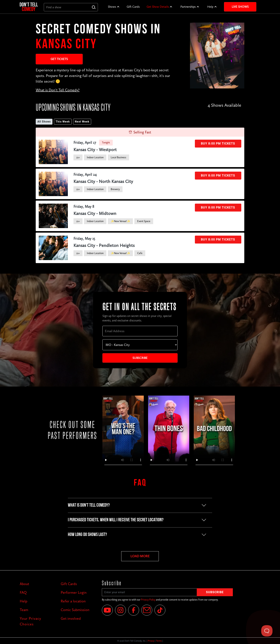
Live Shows (240, 7)
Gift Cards (133, 7)
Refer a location (73, 601)
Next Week (82, 122)
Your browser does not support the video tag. (123, 432)
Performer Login (74, 592)
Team (24, 610)
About (24, 584)
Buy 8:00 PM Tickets (218, 144)
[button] (114, 7)
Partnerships (188, 7)
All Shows (44, 122)
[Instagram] (120, 610)
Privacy (151, 641)
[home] (29, 7)
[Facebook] (134, 610)
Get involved (71, 618)
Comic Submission (75, 610)
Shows (112, 7)
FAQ (23, 592)
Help (210, 7)
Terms (159, 641)
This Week (63, 122)
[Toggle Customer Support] (267, 631)
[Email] (147, 610)
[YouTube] (107, 610)
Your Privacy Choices (30, 621)
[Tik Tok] (160, 610)
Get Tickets (59, 59)
